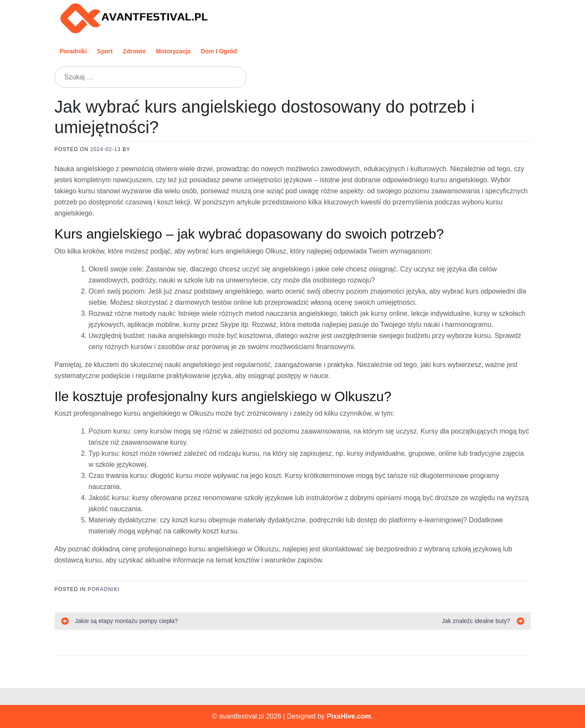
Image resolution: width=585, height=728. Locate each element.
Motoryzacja (173, 51)
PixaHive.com (349, 716)
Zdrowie (134, 51)
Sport (105, 51)
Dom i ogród (219, 51)
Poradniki (73, 51)
